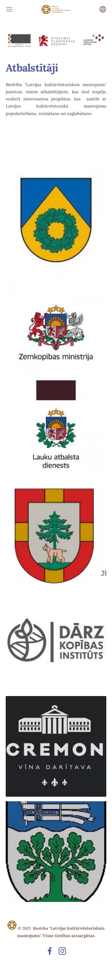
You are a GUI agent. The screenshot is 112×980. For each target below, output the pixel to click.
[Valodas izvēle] (103, 9)
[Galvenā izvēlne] (9, 9)
